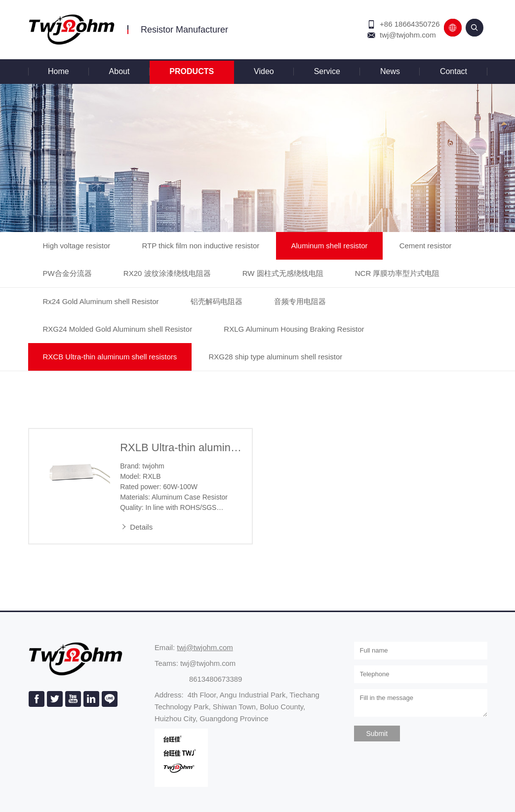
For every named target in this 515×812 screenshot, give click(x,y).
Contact (454, 71)
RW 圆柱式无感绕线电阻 (283, 273)
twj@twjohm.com (408, 35)
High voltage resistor (77, 246)
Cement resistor (426, 246)
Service (327, 71)
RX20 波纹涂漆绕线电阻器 (167, 273)
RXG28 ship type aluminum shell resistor (275, 357)
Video (264, 71)
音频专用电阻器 (300, 301)
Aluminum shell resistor (329, 246)
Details (136, 527)
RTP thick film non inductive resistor (200, 246)
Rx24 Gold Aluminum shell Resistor (101, 301)
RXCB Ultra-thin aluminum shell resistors (110, 357)
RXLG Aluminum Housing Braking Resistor (294, 329)
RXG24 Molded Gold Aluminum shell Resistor (118, 329)
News (390, 71)
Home (59, 71)
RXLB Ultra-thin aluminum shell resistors (181, 447)
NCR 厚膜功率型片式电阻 (397, 273)
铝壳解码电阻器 (217, 301)
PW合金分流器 (67, 273)
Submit (377, 734)
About (119, 71)
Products (192, 71)
